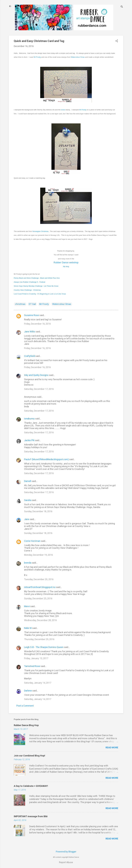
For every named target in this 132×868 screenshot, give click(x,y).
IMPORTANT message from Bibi (31, 816)
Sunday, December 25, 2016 (38, 598)
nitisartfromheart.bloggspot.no (40, 587)
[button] (117, 41)
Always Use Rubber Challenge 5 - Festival (30, 282)
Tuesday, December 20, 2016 (39, 579)
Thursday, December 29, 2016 (39, 639)
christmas (20, 304)
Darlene (28, 691)
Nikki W (28, 628)
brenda (28, 563)
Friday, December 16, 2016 (37, 324)
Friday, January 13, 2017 (36, 658)
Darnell (28, 481)
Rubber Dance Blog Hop (26, 725)
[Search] (122, 7)
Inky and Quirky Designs (36, 375)
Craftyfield (29, 356)
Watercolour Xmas (78, 57)
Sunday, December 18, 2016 (38, 511)
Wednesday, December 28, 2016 (40, 620)
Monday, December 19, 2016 (38, 555)
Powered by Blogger (66, 852)
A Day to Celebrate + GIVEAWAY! (31, 786)
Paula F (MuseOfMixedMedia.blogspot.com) (46, 459)
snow (63, 110)
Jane (27, 519)
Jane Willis (30, 332)
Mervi (27, 606)
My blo (66, 266)
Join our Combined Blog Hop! (29, 756)
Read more (112, 747)
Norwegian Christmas (40, 231)
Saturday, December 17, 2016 (39, 389)
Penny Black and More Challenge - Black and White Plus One (37, 278)
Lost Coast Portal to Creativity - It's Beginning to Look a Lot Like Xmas (40, 294)
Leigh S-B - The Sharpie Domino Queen (44, 647)
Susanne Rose (32, 315)
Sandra (28, 500)
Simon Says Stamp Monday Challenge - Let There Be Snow (36, 286)
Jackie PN (29, 440)
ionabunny (29, 419)
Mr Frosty (37, 57)
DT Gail (32, 304)
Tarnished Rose (32, 666)
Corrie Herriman (32, 541)
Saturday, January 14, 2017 (38, 683)
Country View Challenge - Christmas (27, 290)
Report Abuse (66, 862)
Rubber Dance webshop (66, 263)
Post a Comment (25, 706)
